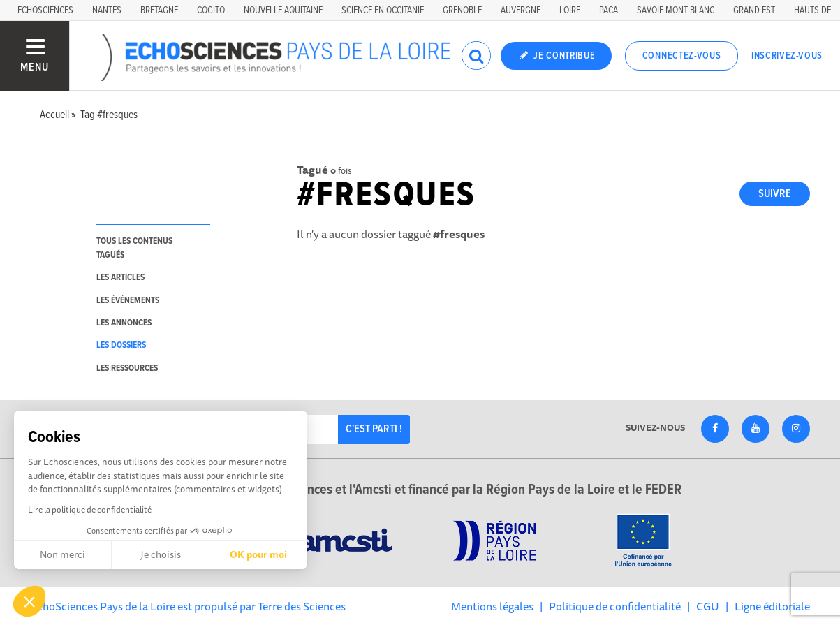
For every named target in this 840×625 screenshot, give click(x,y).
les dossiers (121, 345)
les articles (120, 278)
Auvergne (521, 10)
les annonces (124, 323)
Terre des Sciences (302, 606)
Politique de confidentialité (615, 606)
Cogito (211, 10)
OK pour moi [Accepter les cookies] (258, 554)
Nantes (107, 10)
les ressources (127, 368)
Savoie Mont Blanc (676, 10)
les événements (128, 301)
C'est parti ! (374, 429)
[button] (29, 601)
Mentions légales (492, 606)
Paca (609, 10)
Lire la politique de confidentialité (90, 509)
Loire (570, 10)
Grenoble (462, 10)
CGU (708, 606)
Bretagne (159, 10)
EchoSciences (45, 10)
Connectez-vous (682, 56)
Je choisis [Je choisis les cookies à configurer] (161, 554)
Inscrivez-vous (787, 56)
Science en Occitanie (383, 10)
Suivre (775, 194)
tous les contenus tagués (134, 248)
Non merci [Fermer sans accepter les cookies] (62, 554)
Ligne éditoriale (772, 606)
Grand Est (754, 10)
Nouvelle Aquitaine (283, 10)
